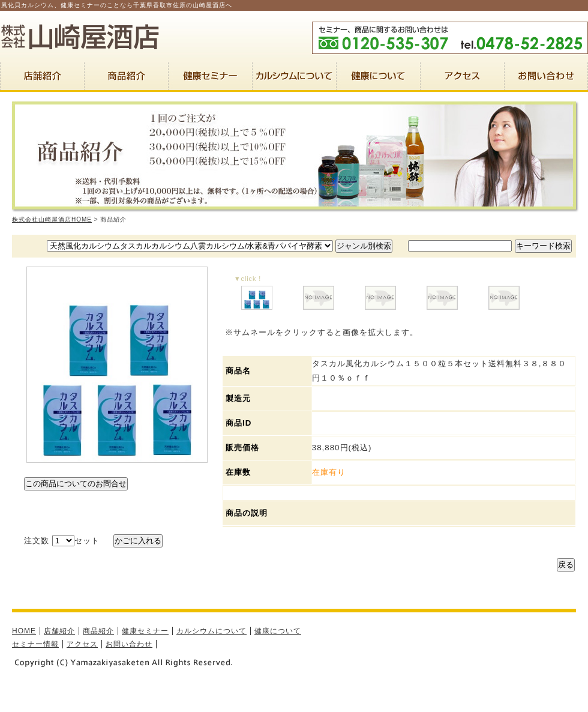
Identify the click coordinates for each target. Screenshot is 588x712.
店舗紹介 (59, 631)
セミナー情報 (35, 644)
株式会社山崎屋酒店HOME (52, 219)
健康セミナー (145, 631)
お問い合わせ (129, 644)
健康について (278, 631)
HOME (24, 631)
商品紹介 (98, 631)
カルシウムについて (211, 631)
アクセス (82, 644)
